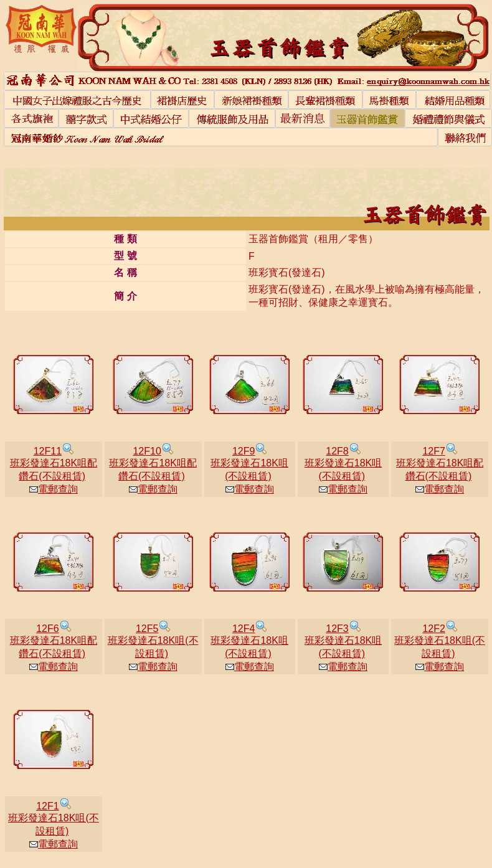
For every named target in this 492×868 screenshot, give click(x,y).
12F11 (48, 451)
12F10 (147, 451)
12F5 (147, 629)
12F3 (337, 629)
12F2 (433, 629)
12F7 (433, 451)
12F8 (337, 451)
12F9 (244, 451)
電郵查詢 (54, 489)
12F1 (47, 806)
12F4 (244, 629)
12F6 (47, 629)
